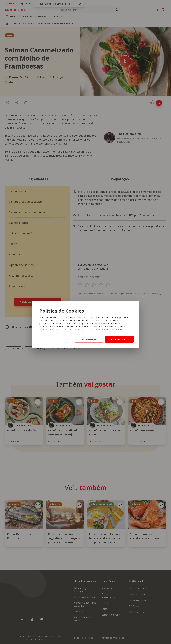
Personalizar (89, 339)
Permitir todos (119, 339)
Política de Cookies (112, 329)
